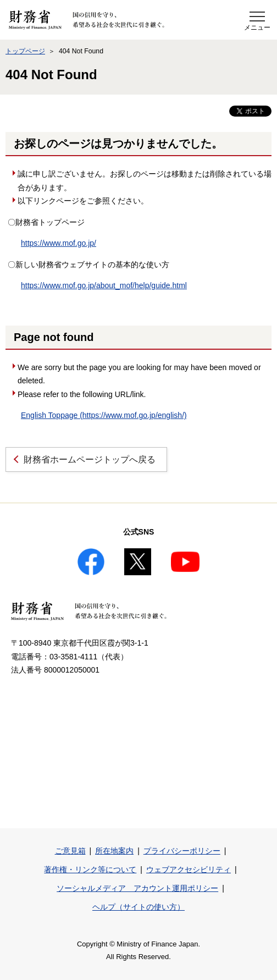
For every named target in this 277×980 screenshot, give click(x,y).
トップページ (25, 51)
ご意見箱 (70, 851)
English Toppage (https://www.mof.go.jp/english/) (104, 415)
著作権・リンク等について (90, 869)
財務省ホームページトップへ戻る (90, 459)
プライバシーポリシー (182, 851)
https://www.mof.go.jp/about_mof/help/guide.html (104, 285)
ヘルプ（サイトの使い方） (138, 907)
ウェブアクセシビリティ (189, 869)
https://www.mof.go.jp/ (59, 243)
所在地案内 (114, 851)
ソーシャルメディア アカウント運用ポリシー (137, 888)
